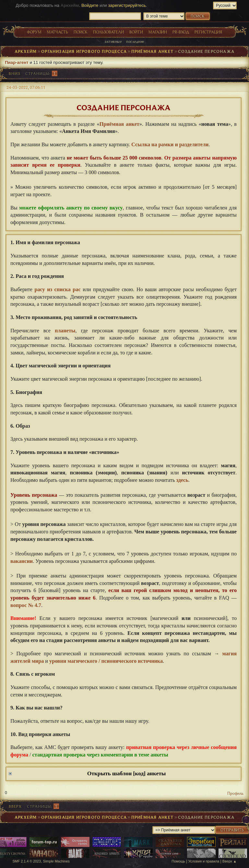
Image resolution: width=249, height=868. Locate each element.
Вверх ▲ (230, 861)
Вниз (14, 73)
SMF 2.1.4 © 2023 (27, 861)
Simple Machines (56, 861)
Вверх (15, 806)
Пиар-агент (17, 62)
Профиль (235, 793)
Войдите (90, 5)
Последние (135, 41)
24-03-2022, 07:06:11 (26, 87)
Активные (113, 41)
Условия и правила (204, 861)
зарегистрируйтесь (127, 5)
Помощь (178, 861)
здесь (182, 480)
